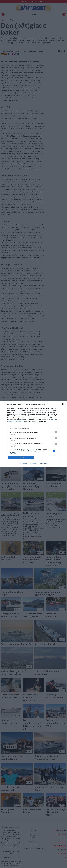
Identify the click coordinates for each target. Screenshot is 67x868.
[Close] (64, 405)
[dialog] (33, 434)
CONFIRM (21, 457)
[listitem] (33, 428)
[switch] (55, 432)
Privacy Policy (43, 464)
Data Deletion (24, 464)
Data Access (33, 464)
